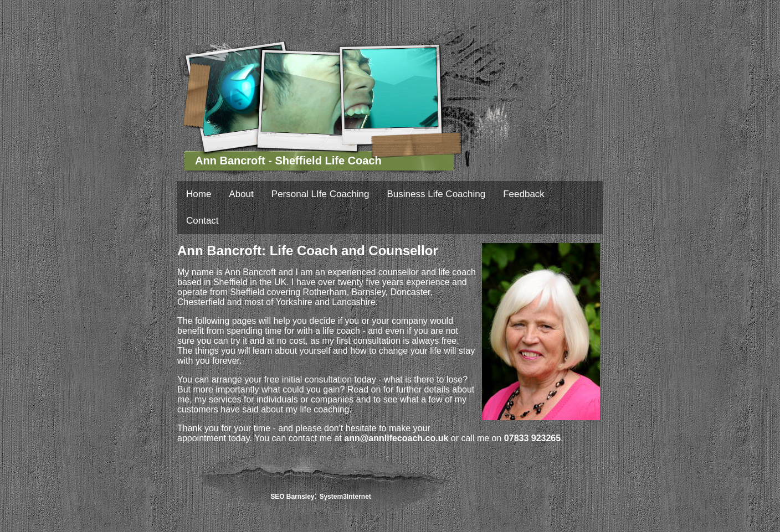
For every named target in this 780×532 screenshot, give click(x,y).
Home (199, 194)
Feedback (524, 194)
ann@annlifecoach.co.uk (396, 438)
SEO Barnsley (292, 497)
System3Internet (345, 497)
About (241, 194)
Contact (202, 221)
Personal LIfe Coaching (320, 194)
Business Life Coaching (437, 194)
